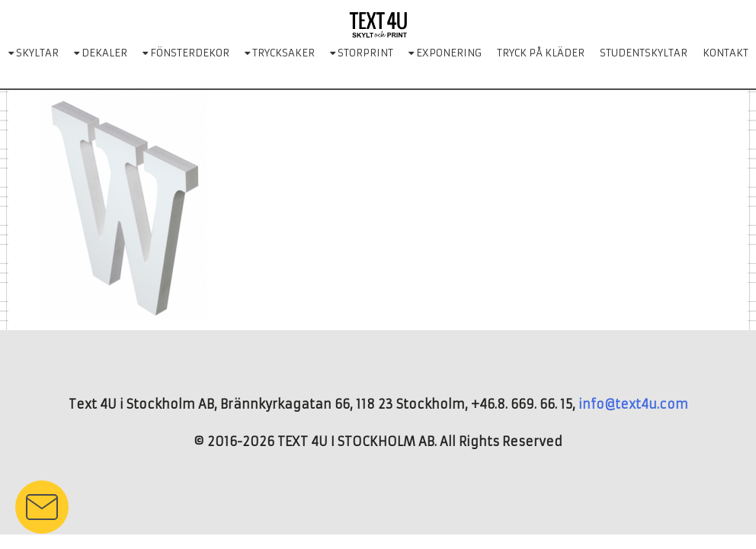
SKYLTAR (34, 53)
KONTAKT (726, 53)
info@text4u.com (633, 404)
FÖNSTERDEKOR (186, 53)
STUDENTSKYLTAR (644, 53)
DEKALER (101, 53)
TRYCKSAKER (280, 53)
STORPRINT (362, 53)
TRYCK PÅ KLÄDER (541, 53)
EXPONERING (445, 53)
